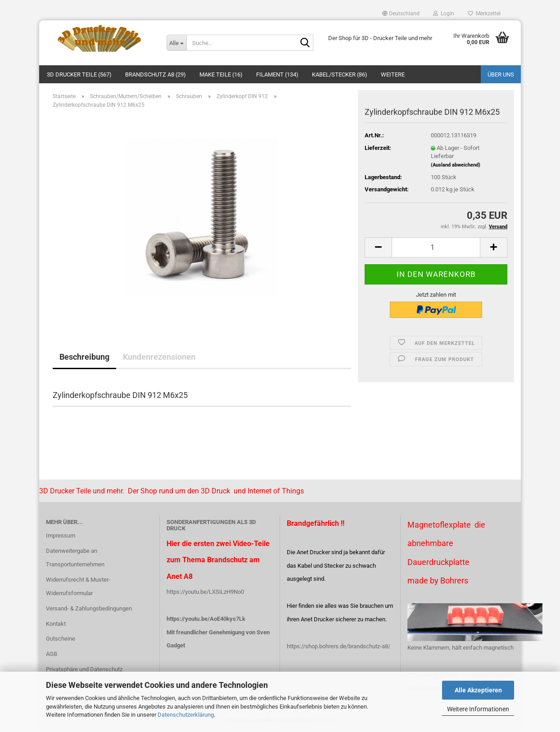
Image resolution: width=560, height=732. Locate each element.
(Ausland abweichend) (456, 165)
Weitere (393, 75)
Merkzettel (484, 14)
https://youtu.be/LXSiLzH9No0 (205, 592)
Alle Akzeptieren (478, 690)
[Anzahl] (436, 247)
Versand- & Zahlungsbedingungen (89, 608)
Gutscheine (61, 639)
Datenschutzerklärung (186, 715)
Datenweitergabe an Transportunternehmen (75, 558)
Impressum (61, 535)
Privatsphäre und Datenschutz (84, 669)
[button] (401, 14)
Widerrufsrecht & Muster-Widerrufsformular (78, 586)
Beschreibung (84, 357)
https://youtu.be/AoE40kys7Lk (206, 619)
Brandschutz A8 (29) (156, 75)
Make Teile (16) (221, 75)
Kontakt (56, 624)
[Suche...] (176, 43)
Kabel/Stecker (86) (340, 75)
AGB (52, 654)
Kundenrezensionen (159, 357)
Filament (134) (277, 75)
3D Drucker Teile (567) (79, 75)
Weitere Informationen (478, 709)
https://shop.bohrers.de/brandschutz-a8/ (339, 646)
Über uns (501, 75)
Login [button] (444, 14)
